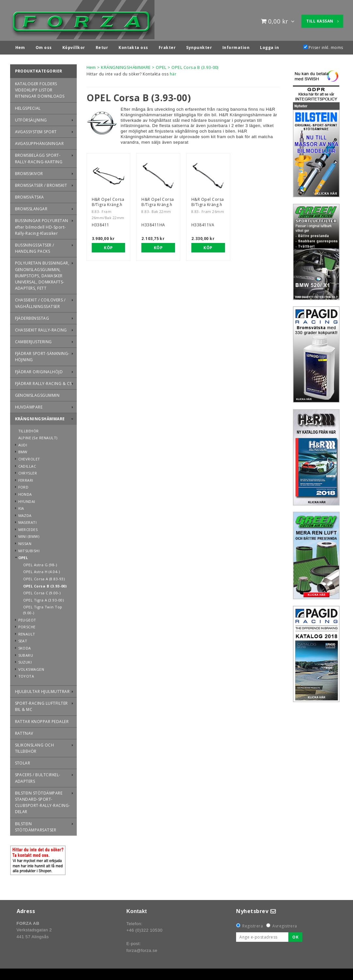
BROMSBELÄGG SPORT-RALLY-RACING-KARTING (39, 157)
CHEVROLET (29, 457)
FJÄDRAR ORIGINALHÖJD (39, 370)
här (173, 72)
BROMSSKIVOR (29, 172)
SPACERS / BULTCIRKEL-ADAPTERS (38, 776)
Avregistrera (285, 924)
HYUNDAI (27, 500)
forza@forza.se (142, 949)
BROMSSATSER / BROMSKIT (41, 184)
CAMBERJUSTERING (33, 340)
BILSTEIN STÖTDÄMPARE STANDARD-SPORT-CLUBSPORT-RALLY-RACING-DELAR (43, 801)
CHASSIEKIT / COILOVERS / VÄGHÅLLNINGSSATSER (40, 301)
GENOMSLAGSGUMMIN (37, 394)
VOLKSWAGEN (31, 668)
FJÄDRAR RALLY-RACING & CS (43, 382)
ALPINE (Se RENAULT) (38, 436)
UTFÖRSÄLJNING (31, 118)
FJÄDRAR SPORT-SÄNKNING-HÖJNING (42, 355)
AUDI (23, 443)
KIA (21, 507)
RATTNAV (24, 732)
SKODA (25, 646)
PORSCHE (27, 625)
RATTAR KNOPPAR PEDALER (42, 720)
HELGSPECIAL (28, 107)
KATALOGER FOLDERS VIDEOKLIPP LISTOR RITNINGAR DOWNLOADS (40, 88)
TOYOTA (26, 675)
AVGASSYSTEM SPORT (36, 130)
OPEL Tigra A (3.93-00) (44, 598)
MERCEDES (28, 528)
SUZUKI (25, 660)
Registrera (253, 924)
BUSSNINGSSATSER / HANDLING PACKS (35, 247)
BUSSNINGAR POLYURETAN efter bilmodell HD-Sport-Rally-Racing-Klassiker (42, 225)
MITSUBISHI (29, 549)
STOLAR (23, 761)
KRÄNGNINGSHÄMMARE (40, 417)
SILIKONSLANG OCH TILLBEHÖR (35, 747)
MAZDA (25, 514)
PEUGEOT (27, 618)
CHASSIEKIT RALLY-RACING (41, 328)
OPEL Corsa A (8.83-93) (44, 577)
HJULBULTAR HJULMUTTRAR (42, 690)
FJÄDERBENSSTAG (32, 317)
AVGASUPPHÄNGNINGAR (40, 142)
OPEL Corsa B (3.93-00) (45, 584)
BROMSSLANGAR (31, 207)
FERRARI (26, 479)
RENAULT (27, 632)
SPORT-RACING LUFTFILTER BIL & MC (41, 705)
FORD (24, 485)
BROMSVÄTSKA (30, 195)
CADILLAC (27, 465)
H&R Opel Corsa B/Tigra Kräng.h (108, 201)
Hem (91, 66)
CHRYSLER (28, 471)
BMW (23, 450)
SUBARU (26, 654)
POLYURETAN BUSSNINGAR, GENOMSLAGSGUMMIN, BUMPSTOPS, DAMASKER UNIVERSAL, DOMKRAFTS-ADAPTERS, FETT (42, 274)
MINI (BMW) (29, 535)
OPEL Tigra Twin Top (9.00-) (43, 608)
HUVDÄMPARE (29, 405)
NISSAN (25, 542)
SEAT (23, 639)
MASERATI (28, 521)
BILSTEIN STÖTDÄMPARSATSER (36, 825)
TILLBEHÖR (29, 429)
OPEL (23, 556)
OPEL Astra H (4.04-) (42, 570)
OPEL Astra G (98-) (40, 563)
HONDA (25, 493)
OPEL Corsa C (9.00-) (42, 591)
